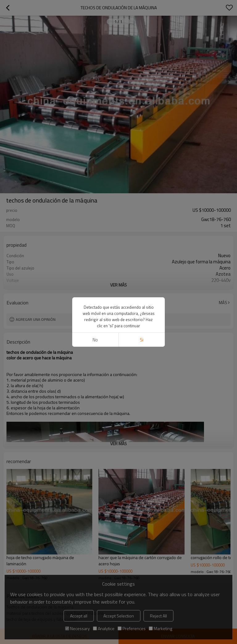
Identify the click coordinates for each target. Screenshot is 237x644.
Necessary (77, 628)
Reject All (158, 616)
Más (223, 303)
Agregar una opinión (36, 319)
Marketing (160, 628)
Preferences (132, 628)
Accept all (79, 616)
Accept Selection (119, 616)
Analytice (104, 628)
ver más (118, 285)
